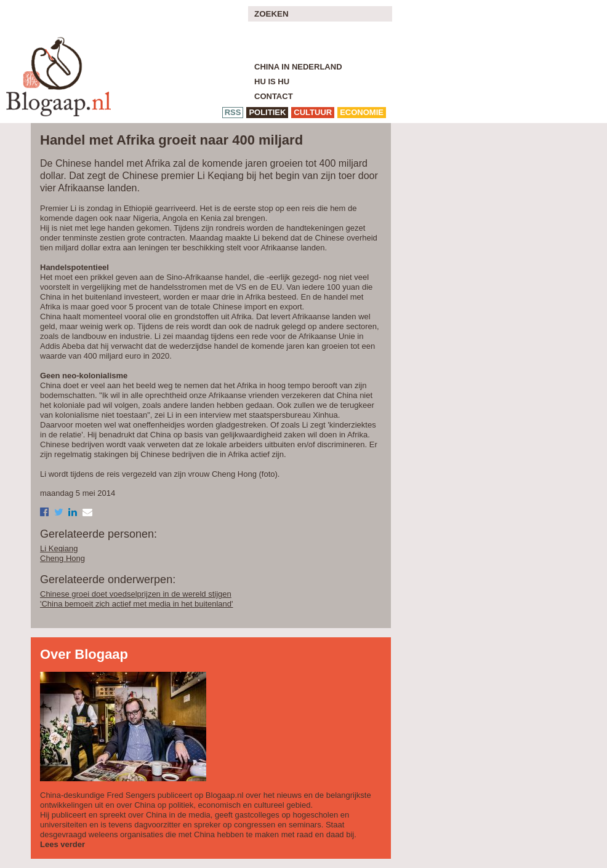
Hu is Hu (272, 82)
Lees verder (62, 844)
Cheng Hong (62, 558)
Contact (274, 96)
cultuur (313, 112)
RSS (233, 112)
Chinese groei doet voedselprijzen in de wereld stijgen (136, 594)
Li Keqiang (59, 548)
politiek (267, 112)
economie (362, 112)
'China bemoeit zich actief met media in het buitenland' (137, 604)
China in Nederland (298, 67)
